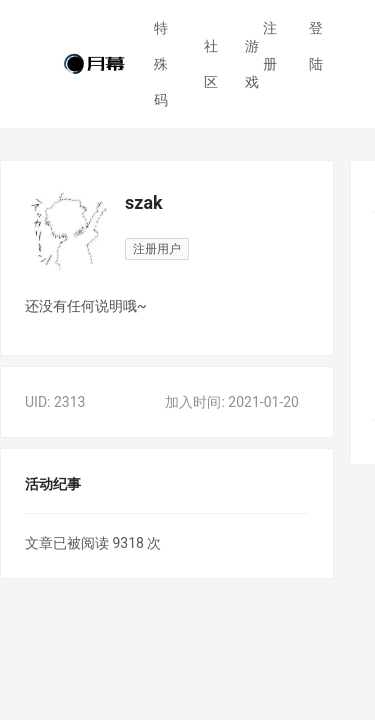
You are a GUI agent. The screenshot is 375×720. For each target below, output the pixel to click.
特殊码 (161, 64)
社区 (211, 51)
